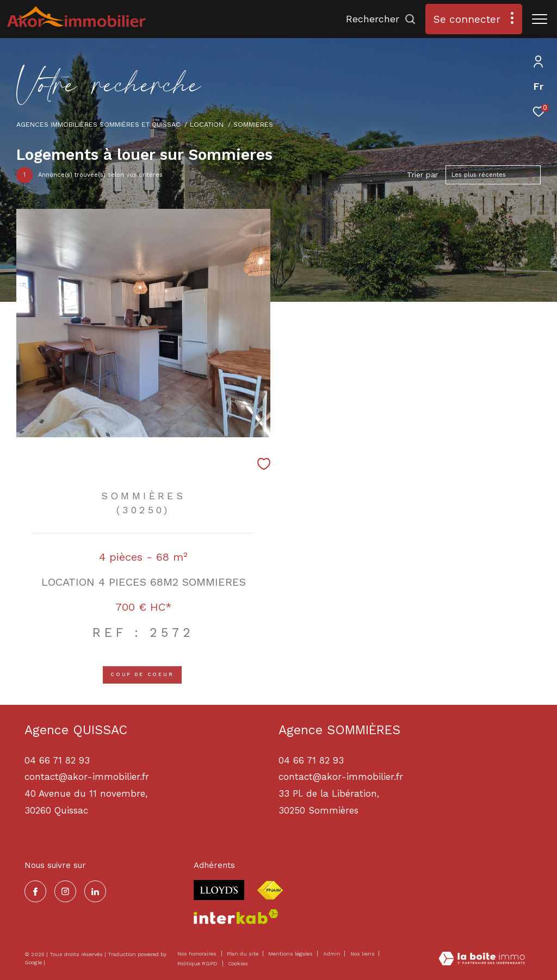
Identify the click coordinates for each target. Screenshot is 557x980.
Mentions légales (291, 954)
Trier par (422, 175)
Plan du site (243, 954)
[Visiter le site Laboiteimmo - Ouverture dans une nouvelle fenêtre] (482, 960)
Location (207, 124)
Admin (333, 954)
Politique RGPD (197, 963)
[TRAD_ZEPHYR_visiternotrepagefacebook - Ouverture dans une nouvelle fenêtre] (35, 891)
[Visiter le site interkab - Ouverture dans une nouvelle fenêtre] (236, 917)
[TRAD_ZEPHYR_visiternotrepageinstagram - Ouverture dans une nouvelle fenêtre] (65, 891)
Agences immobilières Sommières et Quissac (98, 124)
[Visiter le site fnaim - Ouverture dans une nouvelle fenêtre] (270, 891)
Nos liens (363, 954)
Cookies (238, 963)
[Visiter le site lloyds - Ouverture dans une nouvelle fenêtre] (219, 890)
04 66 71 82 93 (311, 760)
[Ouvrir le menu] (540, 19)
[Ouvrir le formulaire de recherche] (381, 19)
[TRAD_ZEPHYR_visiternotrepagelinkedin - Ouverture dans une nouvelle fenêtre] (95, 891)
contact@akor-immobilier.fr (341, 777)
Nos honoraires (197, 954)
